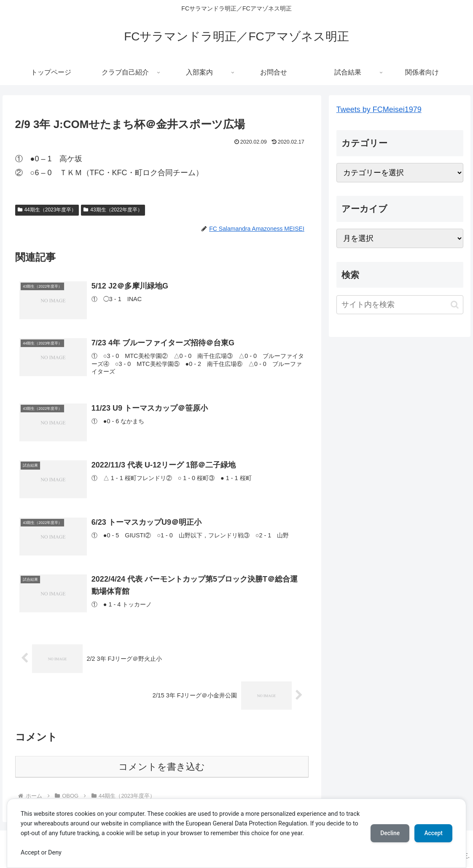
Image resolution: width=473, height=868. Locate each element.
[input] (400, 305)
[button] (455, 305)
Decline (389, 833)
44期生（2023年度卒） (47, 210)
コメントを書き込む (162, 767)
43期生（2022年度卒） (113, 210)
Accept (433, 833)
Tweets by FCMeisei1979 (379, 110)
